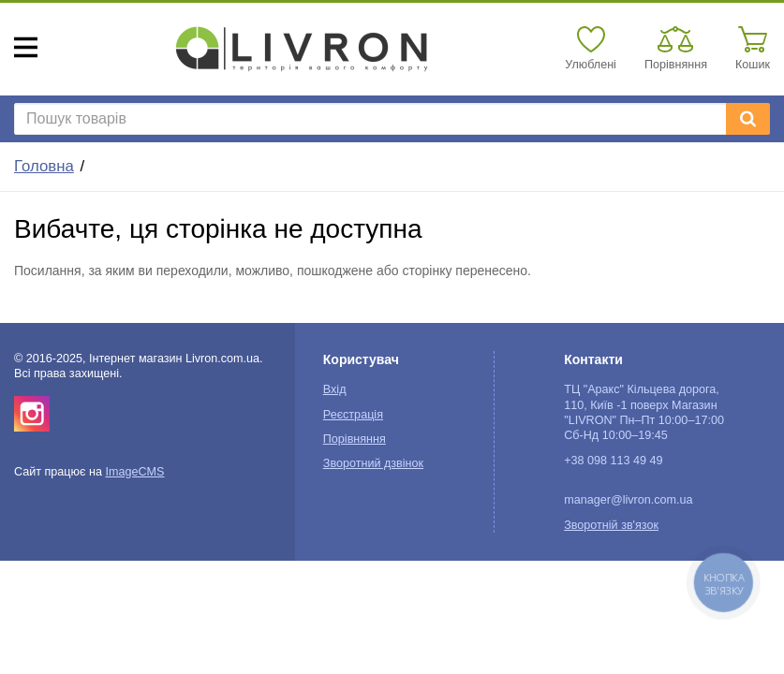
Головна (44, 166)
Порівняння (355, 439)
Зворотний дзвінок (373, 463)
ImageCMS (134, 472)
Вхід (335, 389)
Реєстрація (353, 415)
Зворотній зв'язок (611, 525)
